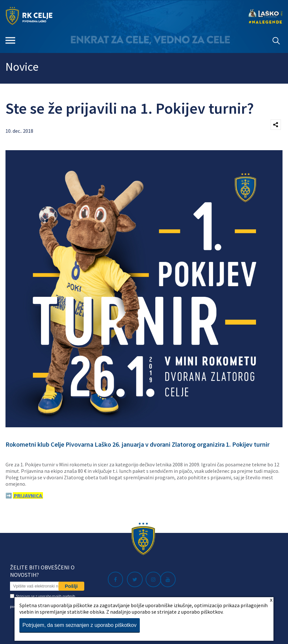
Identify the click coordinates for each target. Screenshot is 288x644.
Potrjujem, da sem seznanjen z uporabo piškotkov (80, 625)
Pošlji (71, 586)
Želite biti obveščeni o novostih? (42, 571)
